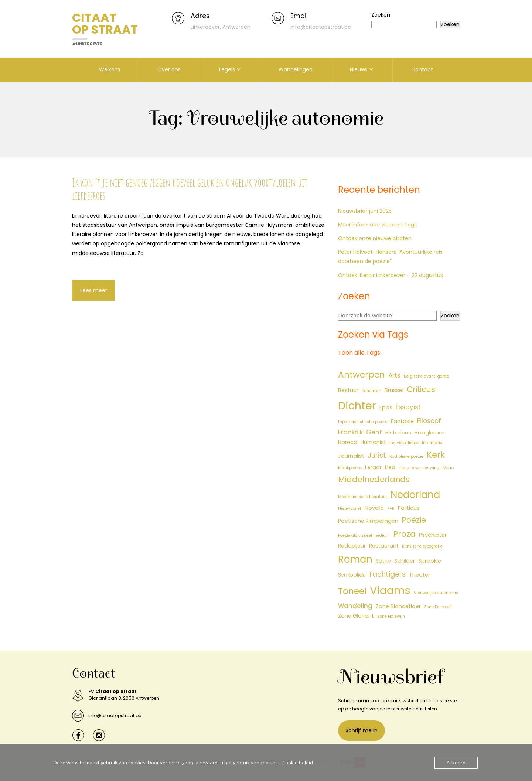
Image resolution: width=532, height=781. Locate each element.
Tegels (226, 69)
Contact (422, 69)
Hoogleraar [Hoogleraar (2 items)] (429, 433)
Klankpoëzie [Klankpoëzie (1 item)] (350, 468)
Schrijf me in (362, 730)
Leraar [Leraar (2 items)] (373, 467)
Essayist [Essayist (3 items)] (408, 407)
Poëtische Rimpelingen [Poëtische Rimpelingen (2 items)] (368, 521)
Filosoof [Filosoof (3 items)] (429, 421)
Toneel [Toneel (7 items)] (352, 591)
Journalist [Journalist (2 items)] (351, 456)
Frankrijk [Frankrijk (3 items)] (350, 432)
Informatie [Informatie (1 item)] (432, 443)
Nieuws (359, 69)
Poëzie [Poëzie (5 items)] (414, 520)
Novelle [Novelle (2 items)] (374, 508)
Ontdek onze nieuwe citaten (375, 238)
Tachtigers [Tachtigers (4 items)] (387, 574)
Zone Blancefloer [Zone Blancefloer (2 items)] (398, 606)
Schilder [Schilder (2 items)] (405, 561)
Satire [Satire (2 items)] (383, 561)
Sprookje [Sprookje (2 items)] (430, 561)
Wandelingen (296, 69)
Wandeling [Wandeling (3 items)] (355, 606)
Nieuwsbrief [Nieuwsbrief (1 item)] (350, 509)
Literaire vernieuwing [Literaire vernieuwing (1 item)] (419, 468)
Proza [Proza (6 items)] (404, 534)
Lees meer (94, 290)
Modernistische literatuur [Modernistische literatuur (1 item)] (363, 497)
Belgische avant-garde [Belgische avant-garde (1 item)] (426, 376)
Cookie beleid (298, 763)
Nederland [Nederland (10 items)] (415, 495)
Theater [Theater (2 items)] (420, 575)
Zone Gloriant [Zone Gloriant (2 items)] (356, 616)
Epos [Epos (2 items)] (386, 407)
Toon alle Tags (359, 353)
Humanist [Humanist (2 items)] (373, 442)
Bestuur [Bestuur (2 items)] (348, 390)
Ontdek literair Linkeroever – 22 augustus (391, 275)
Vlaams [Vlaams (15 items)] (390, 590)
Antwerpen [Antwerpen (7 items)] (362, 375)
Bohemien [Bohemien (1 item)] (371, 391)
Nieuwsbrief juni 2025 (365, 211)
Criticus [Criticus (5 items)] (421, 389)
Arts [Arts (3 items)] (394, 375)
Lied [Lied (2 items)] (390, 467)
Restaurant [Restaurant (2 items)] (384, 546)
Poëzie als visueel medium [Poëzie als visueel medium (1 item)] (364, 536)
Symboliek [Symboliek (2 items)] (352, 575)
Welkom (110, 69)
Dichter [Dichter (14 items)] (357, 406)
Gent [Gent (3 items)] (374, 432)
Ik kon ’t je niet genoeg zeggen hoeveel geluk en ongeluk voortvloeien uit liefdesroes (190, 189)
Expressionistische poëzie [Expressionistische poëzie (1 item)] (363, 422)
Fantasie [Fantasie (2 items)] (402, 421)
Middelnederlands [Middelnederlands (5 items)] (374, 479)
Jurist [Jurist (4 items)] (377, 455)
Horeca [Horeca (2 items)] (348, 442)
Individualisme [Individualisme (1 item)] (404, 443)
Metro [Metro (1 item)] (448, 468)
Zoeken (381, 15)
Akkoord (456, 763)
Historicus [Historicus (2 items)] (398, 433)
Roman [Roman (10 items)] (355, 559)
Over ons (169, 69)
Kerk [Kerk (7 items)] (436, 455)
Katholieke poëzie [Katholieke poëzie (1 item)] (406, 456)
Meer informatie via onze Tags (377, 225)
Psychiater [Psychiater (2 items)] (433, 535)
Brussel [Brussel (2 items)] (394, 390)
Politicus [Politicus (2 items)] (409, 508)
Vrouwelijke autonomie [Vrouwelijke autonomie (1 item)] (436, 593)
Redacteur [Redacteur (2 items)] (352, 546)
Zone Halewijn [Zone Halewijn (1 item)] (391, 616)
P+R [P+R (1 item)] (391, 509)
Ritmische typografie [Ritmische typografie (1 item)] (422, 546)
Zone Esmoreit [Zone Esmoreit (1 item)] (438, 607)
